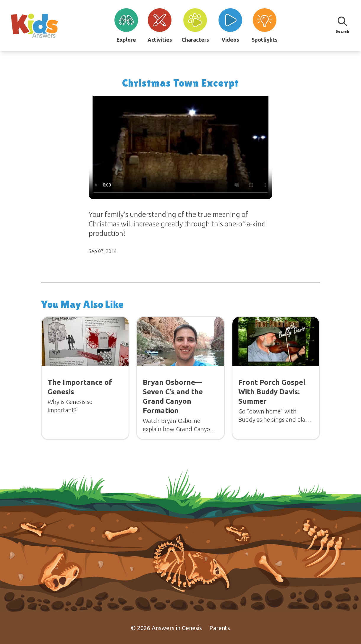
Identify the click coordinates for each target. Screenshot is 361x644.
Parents (220, 628)
